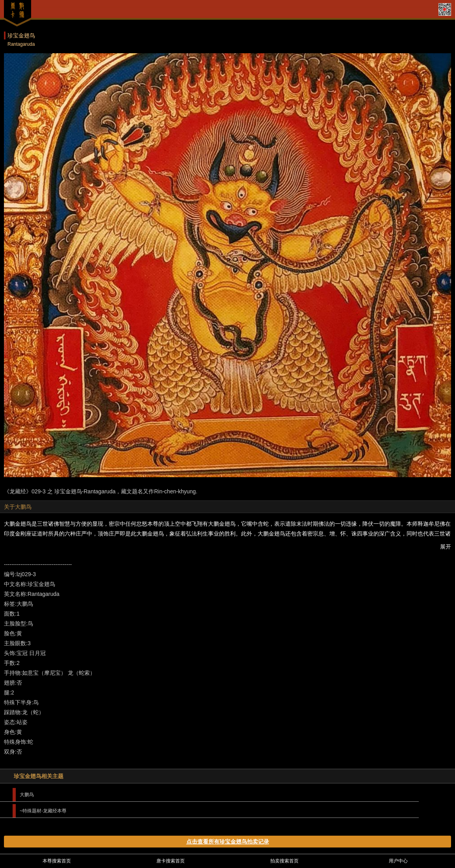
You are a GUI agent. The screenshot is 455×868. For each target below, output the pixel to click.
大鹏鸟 (27, 795)
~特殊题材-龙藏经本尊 (43, 811)
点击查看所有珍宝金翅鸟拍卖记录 (228, 842)
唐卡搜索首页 (171, 861)
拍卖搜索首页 (284, 861)
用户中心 (398, 861)
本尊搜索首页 (57, 861)
